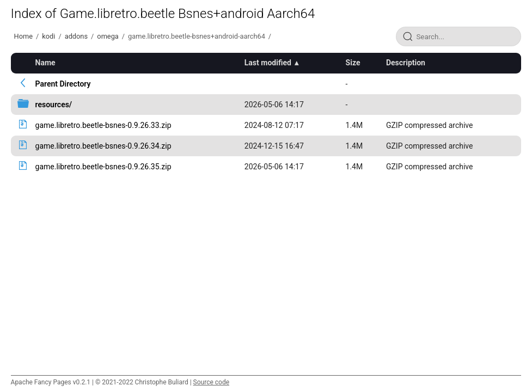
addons (76, 36)
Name (45, 63)
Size (353, 63)
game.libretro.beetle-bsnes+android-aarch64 (197, 36)
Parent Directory (63, 84)
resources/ (54, 105)
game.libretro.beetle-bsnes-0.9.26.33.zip (103, 125)
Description (406, 63)
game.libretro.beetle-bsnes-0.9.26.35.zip (103, 167)
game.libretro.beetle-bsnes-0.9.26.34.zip (103, 146)
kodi (48, 36)
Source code (211, 382)
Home (23, 36)
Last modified (268, 63)
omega (108, 36)
